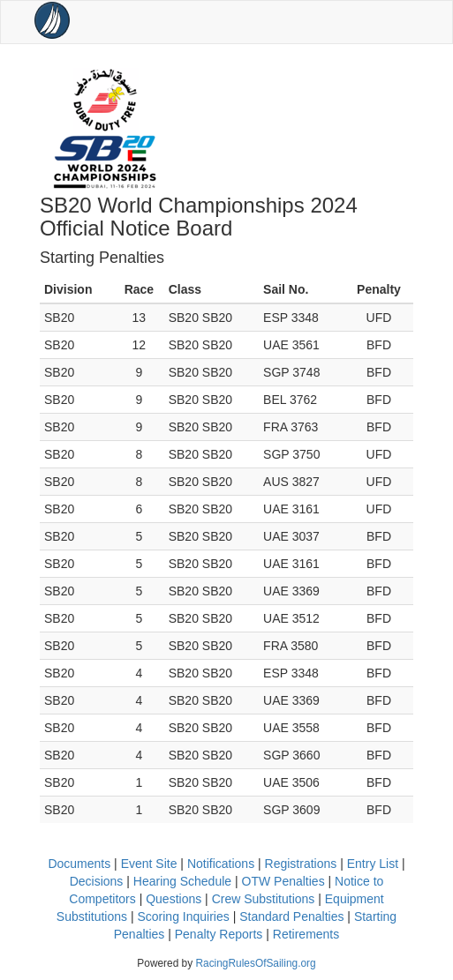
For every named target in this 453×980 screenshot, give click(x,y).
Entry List (373, 864)
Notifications (221, 864)
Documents (79, 864)
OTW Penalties (283, 881)
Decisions (97, 881)
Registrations (301, 864)
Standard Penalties (291, 916)
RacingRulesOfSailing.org (255, 963)
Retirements (306, 934)
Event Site (149, 864)
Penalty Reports (219, 934)
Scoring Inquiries (183, 916)
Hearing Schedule (182, 881)
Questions (174, 899)
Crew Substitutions (264, 899)
